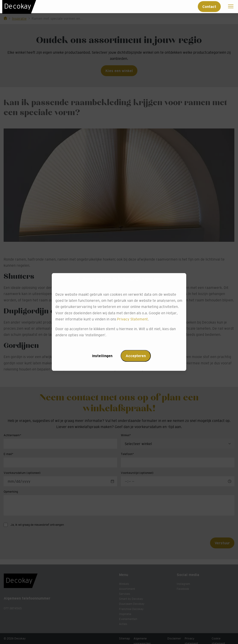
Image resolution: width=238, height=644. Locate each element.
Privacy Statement (132, 319)
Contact (209, 7)
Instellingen (102, 356)
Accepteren (136, 356)
